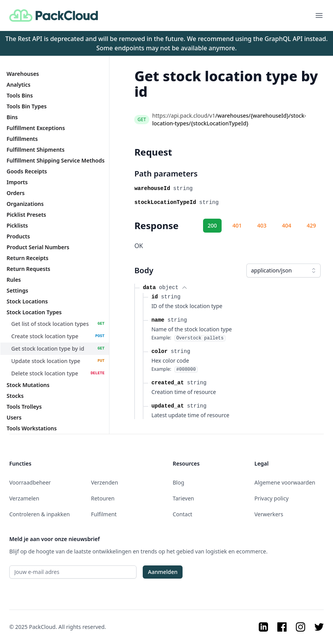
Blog (179, 482)
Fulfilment (104, 514)
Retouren (103, 498)
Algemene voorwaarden (285, 482)
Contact (183, 514)
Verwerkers (269, 514)
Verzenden (104, 482)
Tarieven (184, 498)
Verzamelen (24, 498)
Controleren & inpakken (39, 514)
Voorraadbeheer (30, 482)
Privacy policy (272, 498)
